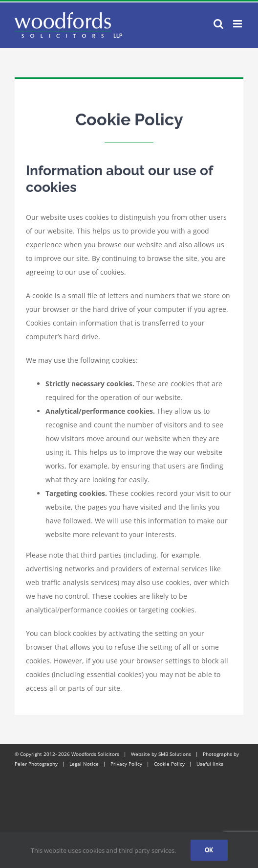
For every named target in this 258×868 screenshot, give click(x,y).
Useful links (210, 764)
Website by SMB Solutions (161, 754)
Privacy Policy (126, 764)
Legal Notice (84, 764)
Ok (209, 850)
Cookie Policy (169, 764)
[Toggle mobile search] (218, 24)
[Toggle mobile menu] (238, 24)
